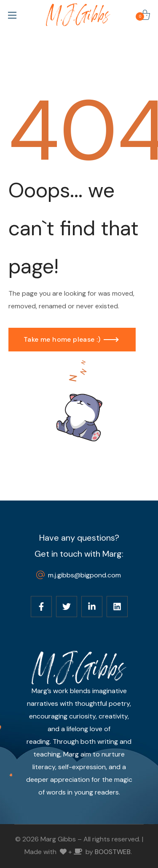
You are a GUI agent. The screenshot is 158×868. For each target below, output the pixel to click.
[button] (145, 15)
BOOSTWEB (113, 852)
